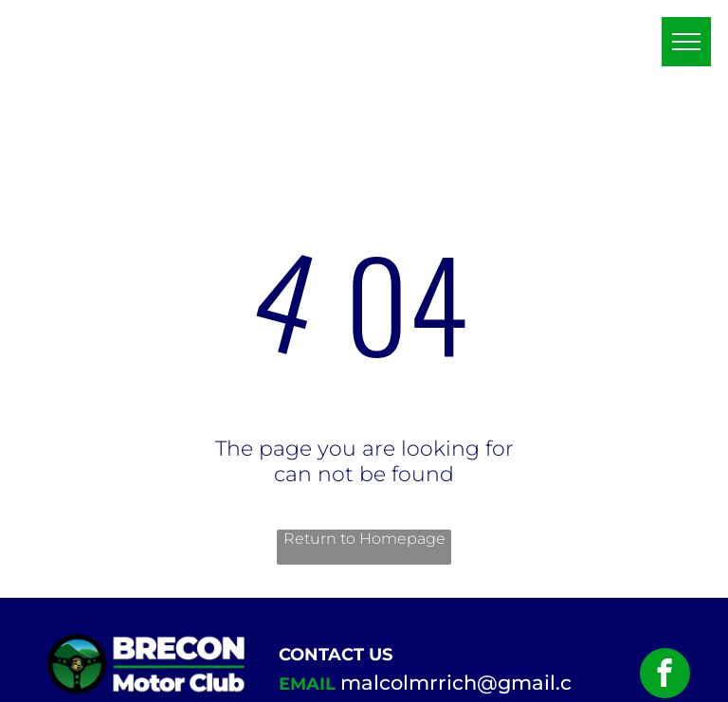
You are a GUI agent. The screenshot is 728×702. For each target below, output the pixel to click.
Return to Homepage (364, 539)
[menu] (686, 42)
